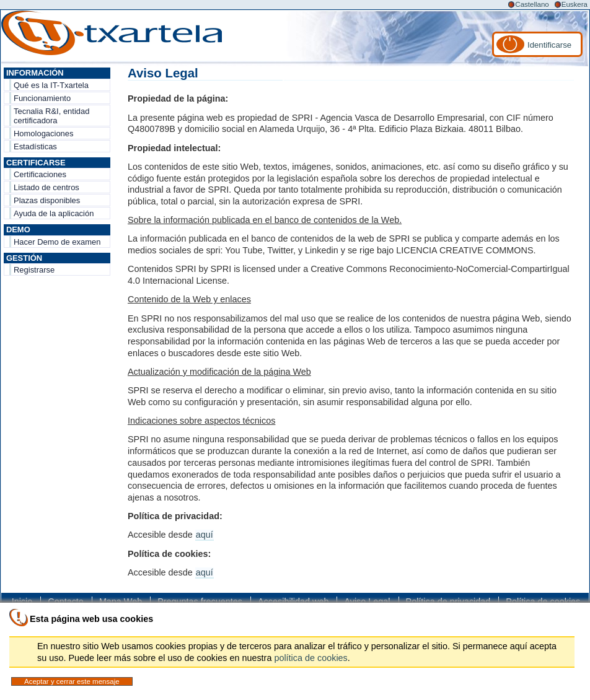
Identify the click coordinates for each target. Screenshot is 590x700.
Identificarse (549, 45)
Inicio (22, 602)
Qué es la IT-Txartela (51, 85)
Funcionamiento (42, 98)
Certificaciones (40, 174)
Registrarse (34, 270)
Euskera (575, 4)
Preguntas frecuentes (200, 602)
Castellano (532, 4)
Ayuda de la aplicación (54, 213)
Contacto (66, 602)
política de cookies (310, 658)
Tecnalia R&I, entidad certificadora (51, 116)
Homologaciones (44, 133)
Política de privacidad (448, 602)
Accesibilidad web (293, 602)
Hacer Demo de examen (57, 242)
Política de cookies (543, 602)
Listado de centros (46, 187)
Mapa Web (121, 602)
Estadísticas (35, 147)
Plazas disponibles (47, 200)
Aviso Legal (367, 602)
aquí (205, 535)
